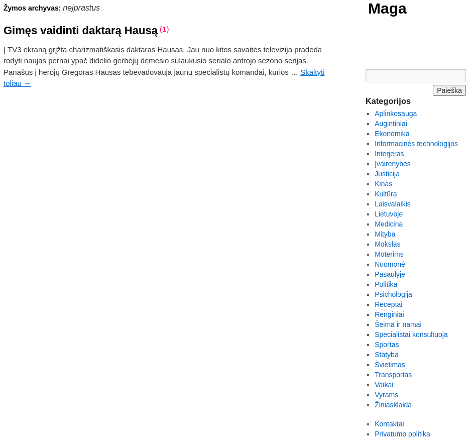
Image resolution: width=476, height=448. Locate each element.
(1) (164, 29)
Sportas (387, 345)
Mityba (385, 234)
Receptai (388, 304)
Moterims (389, 254)
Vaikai (384, 385)
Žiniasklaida (393, 405)
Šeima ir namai (398, 324)
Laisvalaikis (393, 204)
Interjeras (389, 154)
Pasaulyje (390, 274)
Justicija (387, 174)
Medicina (389, 224)
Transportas (393, 375)
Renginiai (389, 314)
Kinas (383, 184)
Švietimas (390, 365)
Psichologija (393, 294)
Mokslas (387, 244)
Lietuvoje (389, 214)
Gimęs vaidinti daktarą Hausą (81, 30)
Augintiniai (391, 124)
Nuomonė (390, 264)
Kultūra (386, 194)
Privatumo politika (402, 434)
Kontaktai (389, 424)
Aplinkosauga (396, 114)
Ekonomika (392, 134)
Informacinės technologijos (416, 144)
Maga (387, 8)
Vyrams (386, 395)
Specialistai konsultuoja (411, 334)
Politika (386, 284)
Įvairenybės (393, 164)
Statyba (386, 355)
